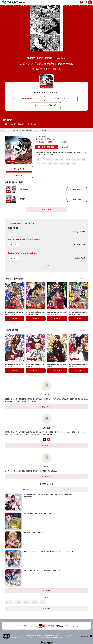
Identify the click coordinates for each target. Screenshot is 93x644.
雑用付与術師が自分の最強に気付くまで (37, 504)
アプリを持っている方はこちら (46, 105)
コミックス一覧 (19, 169)
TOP (31, 638)
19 (15, 244)
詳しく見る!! (46, 397)
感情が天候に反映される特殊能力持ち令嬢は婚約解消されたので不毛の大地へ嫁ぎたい (48, 486)
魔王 (45, 163)
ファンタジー (40, 159)
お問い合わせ (59, 638)
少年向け (18, 592)
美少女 (68, 159)
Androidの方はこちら (62, 99)
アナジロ (11, 124)
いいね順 (82, 232)
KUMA (36, 124)
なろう (56, 163)
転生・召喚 (76, 159)
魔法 (50, 163)
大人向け (34, 592)
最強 (62, 159)
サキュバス (50, 159)
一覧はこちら (47, 209)
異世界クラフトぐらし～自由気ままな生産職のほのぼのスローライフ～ (48, 542)
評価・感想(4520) (48, 147)
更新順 (74, 232)
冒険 (68, 163)
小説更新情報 (12, 330)
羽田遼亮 (20, 124)
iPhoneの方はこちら (29, 99)
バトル (62, 163)
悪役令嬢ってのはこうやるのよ (34, 523)
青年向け (26, 592)
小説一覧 (19, 175)
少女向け (43, 592)
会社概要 (37, 638)
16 (15, 258)
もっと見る (46, 266)
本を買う (14, 318)
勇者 (74, 163)
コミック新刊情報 (14, 278)
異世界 (84, 159)
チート (39, 163)
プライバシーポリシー (48, 638)
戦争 (57, 159)
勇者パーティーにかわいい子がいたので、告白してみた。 (44, 561)
